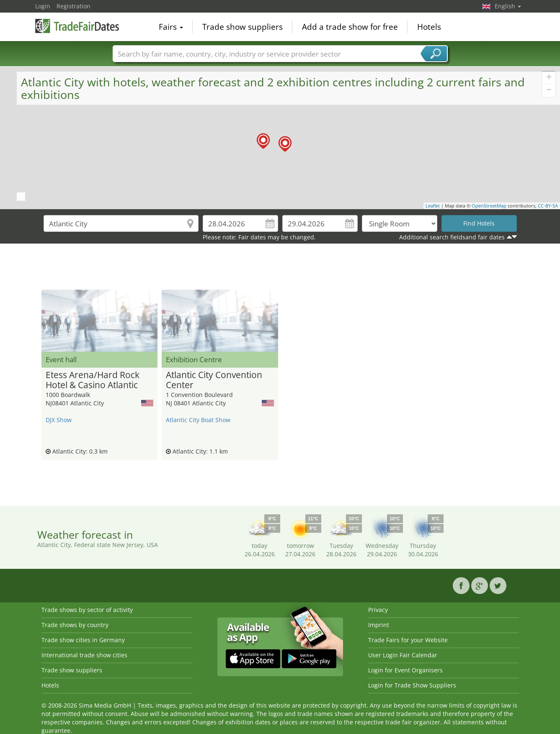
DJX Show (59, 420)
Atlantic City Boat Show (198, 420)
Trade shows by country (75, 625)
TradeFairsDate (77, 26)
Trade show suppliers (243, 27)
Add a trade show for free (350, 27)
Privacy (378, 610)
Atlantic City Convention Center (214, 380)
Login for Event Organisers (405, 670)
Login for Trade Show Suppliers (412, 685)
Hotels (429, 27)
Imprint (379, 625)
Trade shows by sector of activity (87, 610)
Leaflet (433, 206)
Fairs (171, 27)
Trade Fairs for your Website (408, 640)
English (508, 6)
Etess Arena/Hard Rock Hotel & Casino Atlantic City (93, 380)
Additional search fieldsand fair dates (452, 237)
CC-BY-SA (548, 206)
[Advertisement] (280, 269)
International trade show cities (84, 655)
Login (43, 6)
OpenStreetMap (489, 206)
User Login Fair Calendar (403, 655)
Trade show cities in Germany (83, 640)
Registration (74, 6)
